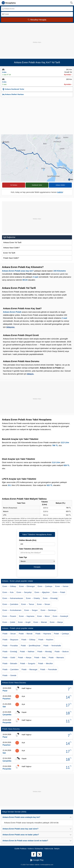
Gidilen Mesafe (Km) (28, 540)
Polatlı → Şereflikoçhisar (31, 646)
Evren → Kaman (62, 586)
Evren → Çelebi (9, 622)
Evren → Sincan (44, 604)
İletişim (57, 849)
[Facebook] (34, 854)
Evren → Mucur (43, 616)
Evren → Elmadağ (50, 598)
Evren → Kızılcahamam (12, 610)
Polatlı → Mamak (26, 634)
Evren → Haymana (27, 616)
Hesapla (37, 567)
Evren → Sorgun (31, 610)
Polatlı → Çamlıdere (11, 669)
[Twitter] (39, 854)
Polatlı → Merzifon (45, 664)
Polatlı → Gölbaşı (28, 640)
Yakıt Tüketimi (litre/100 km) (31, 549)
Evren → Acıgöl (24, 622)
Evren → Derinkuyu (48, 610)
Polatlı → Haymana (43, 634)
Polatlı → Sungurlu (28, 664)
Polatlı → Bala (40, 658)
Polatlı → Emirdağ (10, 652)
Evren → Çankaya (45, 586)
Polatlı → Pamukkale (49, 669)
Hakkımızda (49, 849)
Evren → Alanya (56, 622)
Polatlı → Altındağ (44, 652)
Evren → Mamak (40, 622)
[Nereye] (37, 14)
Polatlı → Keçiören (46, 640)
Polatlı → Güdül (9, 658)
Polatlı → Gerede (9, 675)
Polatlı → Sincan (9, 634)
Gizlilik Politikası (21, 849)
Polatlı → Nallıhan (27, 652)
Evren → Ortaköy (33, 598)
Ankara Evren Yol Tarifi (12, 243)
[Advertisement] (37, 39)
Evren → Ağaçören (42, 592)
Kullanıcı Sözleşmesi (36, 849)
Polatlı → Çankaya (61, 634)
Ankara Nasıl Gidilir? (11, 248)
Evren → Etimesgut (27, 586)
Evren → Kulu (8, 592)
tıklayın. (31, 374)
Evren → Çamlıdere (10, 604)
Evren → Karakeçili (60, 616)
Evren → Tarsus (28, 604)
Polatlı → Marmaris (56, 658)
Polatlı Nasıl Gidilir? (11, 258)
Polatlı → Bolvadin (10, 664)
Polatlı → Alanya (25, 658)
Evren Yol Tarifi (9, 253)
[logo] (9, 3)
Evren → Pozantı (9, 616)
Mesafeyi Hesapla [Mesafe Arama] (37, 20)
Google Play (37, 860)
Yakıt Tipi (23, 557)
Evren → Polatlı (59, 592)
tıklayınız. (11, 327)
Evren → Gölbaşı (9, 586)
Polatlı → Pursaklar (10, 646)
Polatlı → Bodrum (62, 652)
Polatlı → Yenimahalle (52, 646)
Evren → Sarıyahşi (24, 592)
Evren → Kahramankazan (13, 598)
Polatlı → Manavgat (29, 669)
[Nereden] (37, 9)
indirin (60, 192)
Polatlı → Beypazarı (10, 640)
